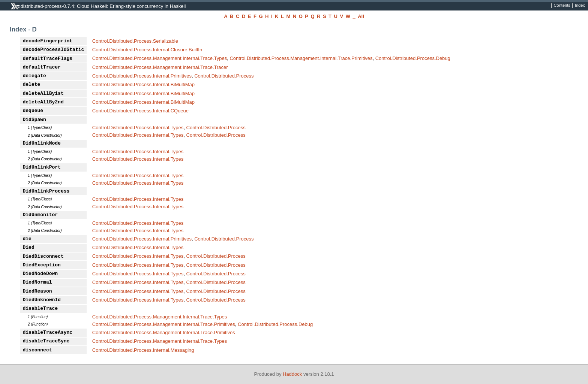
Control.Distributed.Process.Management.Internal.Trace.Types (160, 58)
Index (580, 6)
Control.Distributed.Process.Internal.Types (138, 128)
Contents (562, 6)
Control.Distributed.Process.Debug (413, 58)
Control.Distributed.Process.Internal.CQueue (140, 111)
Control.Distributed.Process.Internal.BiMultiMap (143, 84)
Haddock (292, 374)
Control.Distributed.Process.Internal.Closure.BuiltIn (147, 50)
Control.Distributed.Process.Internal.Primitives (142, 76)
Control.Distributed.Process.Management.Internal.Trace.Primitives (301, 58)
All (361, 16)
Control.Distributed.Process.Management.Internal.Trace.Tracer (160, 67)
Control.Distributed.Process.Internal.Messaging (143, 350)
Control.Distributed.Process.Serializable (135, 41)
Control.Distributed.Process (224, 76)
